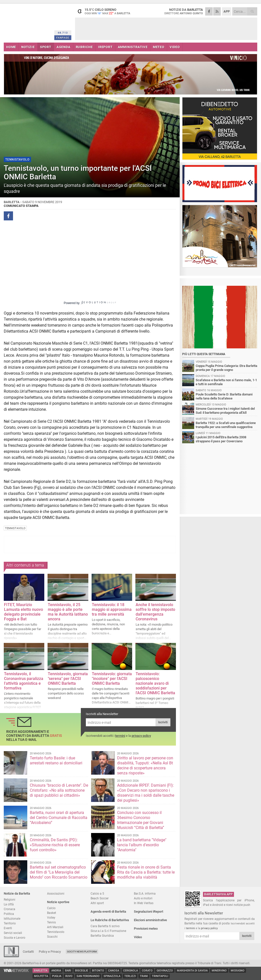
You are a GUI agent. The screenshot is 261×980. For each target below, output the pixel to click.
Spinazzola (112, 976)
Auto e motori (143, 898)
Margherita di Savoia (192, 971)
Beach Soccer (100, 898)
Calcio (51, 908)
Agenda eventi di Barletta (108, 912)
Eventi (8, 928)
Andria (56, 971)
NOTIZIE (28, 47)
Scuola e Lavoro (15, 938)
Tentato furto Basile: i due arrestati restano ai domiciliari (56, 760)
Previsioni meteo (146, 929)
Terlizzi (130, 976)
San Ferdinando (88, 976)
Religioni (10, 899)
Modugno (238, 971)
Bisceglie (82, 971)
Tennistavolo (56, 932)
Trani (144, 976)
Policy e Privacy (50, 952)
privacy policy (141, 736)
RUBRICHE (84, 47)
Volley (51, 918)
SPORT (46, 47)
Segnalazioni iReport (149, 912)
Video (138, 937)
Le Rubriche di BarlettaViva (110, 920)
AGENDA (64, 47)
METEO (159, 47)
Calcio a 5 (97, 893)
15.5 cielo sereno (106, 11)
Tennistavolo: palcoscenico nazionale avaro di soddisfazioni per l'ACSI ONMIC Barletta (155, 683)
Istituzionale (12, 919)
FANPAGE (63, 38)
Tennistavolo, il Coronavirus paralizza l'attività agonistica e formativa (24, 681)
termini (120, 736)
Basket (52, 913)
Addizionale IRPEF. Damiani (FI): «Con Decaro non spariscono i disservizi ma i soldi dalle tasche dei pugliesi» (146, 793)
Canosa (114, 971)
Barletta (41, 971)
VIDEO (175, 47)
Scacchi (52, 937)
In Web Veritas (144, 903)
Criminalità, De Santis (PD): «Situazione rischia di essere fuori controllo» (55, 845)
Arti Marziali (55, 927)
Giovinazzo (165, 971)
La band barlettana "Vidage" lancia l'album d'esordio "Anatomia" (142, 845)
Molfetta (41, 976)
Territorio (10, 923)
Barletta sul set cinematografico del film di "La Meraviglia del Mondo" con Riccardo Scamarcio (59, 872)
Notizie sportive (58, 902)
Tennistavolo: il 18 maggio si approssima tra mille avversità (112, 609)
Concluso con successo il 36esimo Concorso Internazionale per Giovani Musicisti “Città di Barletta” (141, 820)
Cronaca (10, 909)
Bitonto (98, 971)
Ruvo (69, 976)
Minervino (219, 971)
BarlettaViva (28, 22)
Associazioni (56, 893)
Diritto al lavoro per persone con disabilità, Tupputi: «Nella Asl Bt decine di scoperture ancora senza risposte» (145, 765)
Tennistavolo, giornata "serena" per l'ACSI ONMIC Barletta (68, 679)
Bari (68, 971)
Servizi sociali (13, 933)
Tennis (51, 922)
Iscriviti (163, 722)
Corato (147, 971)
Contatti (28, 952)
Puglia (57, 976)
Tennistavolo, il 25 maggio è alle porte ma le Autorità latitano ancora (68, 612)
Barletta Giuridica (102, 936)
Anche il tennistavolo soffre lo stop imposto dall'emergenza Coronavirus (155, 612)
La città (9, 904)
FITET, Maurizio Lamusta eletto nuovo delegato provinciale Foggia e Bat (24, 612)
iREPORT (105, 47)
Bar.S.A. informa (145, 893)
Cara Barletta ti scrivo (105, 926)
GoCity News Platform (82, 952)
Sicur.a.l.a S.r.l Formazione (108, 931)
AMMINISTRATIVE (133, 47)
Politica (9, 914)
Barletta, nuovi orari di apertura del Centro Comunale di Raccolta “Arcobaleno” (59, 818)
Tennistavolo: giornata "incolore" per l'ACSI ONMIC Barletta (112, 679)
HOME (11, 47)
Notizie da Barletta (17, 893)
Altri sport (97, 903)
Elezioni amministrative (150, 920)
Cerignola (130, 971)
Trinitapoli (160, 976)
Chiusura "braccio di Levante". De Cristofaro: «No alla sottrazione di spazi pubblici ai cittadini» (59, 790)
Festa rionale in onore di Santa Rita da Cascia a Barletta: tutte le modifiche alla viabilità (146, 872)
